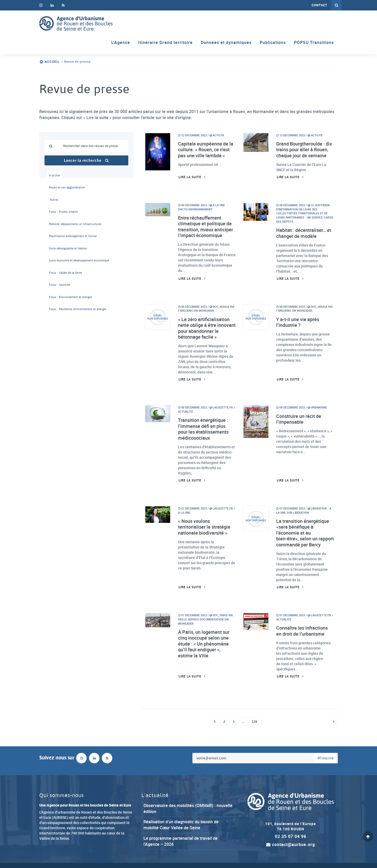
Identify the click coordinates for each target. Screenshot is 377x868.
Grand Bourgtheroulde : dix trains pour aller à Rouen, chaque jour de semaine (304, 150)
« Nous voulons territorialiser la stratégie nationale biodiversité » (204, 527)
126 (255, 722)
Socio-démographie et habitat (56, 248)
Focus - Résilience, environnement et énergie (56, 309)
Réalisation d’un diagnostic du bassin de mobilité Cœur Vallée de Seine (181, 825)
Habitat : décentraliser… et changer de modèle (304, 233)
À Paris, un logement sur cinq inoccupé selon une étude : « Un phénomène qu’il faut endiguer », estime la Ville (204, 644)
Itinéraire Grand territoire (165, 42)
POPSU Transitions (314, 42)
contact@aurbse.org (291, 844)
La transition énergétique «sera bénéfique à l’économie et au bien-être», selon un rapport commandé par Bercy (305, 533)
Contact (319, 5)
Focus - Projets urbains (56, 212)
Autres (54, 200)
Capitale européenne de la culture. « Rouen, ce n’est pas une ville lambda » (206, 150)
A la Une (54, 175)
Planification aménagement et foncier (56, 236)
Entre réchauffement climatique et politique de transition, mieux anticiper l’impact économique (206, 227)
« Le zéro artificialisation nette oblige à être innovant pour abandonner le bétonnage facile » (207, 328)
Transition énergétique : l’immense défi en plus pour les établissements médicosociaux (203, 429)
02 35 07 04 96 (291, 836)
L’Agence (121, 42)
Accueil (52, 61)
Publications (273, 42)
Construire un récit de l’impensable (299, 419)
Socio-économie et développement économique (56, 260)
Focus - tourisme (56, 285)
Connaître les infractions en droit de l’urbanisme (302, 631)
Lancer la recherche (86, 160)
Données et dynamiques (226, 42)
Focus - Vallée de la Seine (56, 273)
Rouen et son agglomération (56, 187)
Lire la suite (190, 177)
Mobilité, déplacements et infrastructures (56, 224)
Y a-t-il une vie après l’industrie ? (298, 322)
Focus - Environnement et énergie (56, 297)
